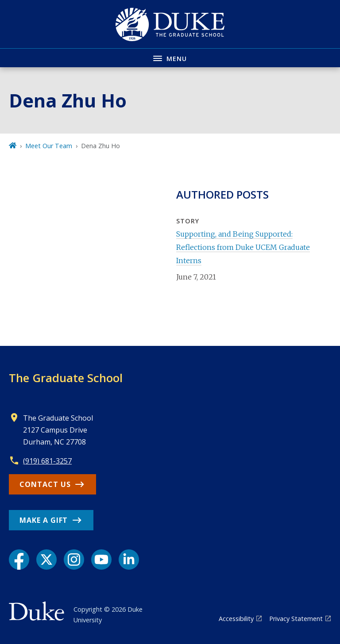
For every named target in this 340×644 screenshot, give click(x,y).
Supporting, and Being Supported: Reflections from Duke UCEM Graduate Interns (243, 247)
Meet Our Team (49, 146)
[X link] (46, 560)
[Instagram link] (74, 560)
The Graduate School (66, 378)
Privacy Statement (296, 619)
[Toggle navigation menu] (170, 58)
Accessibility (236, 619)
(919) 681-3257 (47, 461)
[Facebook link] (19, 560)
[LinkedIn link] (129, 560)
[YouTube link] (101, 560)
